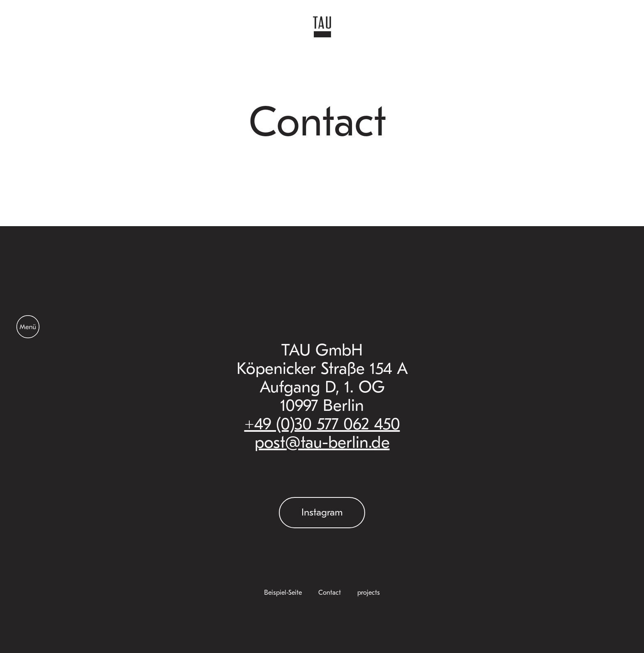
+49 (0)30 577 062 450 (322, 424)
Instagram (322, 512)
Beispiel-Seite (283, 593)
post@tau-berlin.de (322, 442)
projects (369, 593)
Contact (330, 593)
